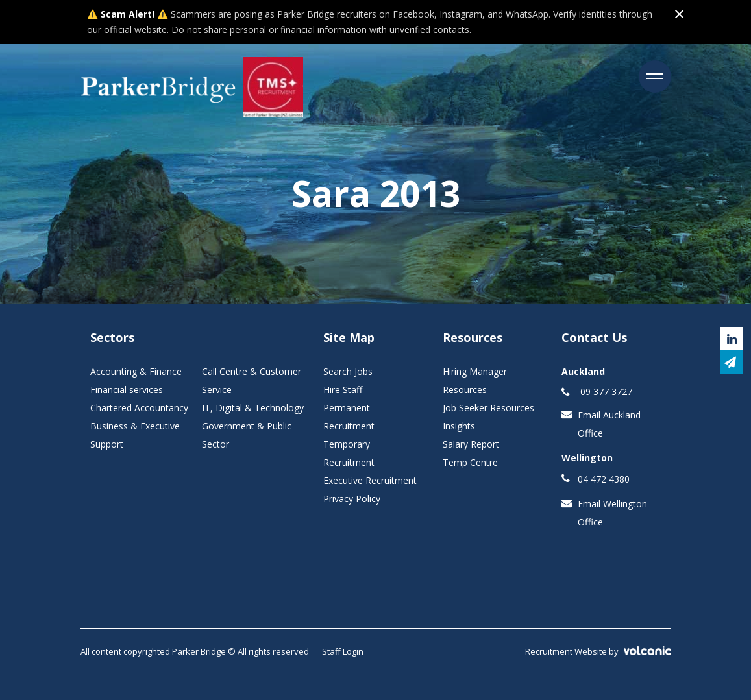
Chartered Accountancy (139, 408)
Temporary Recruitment (349, 453)
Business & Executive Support (135, 435)
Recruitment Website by (598, 651)
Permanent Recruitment (349, 417)
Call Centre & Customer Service (252, 380)
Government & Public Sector (247, 435)
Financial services (127, 390)
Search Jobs (348, 371)
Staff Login (343, 651)
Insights (459, 426)
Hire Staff (343, 390)
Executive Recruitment (370, 480)
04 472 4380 (604, 479)
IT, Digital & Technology (253, 408)
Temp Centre (470, 462)
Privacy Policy (352, 499)
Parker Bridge (158, 88)
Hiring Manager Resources (475, 380)
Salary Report (471, 444)
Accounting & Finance (136, 371)
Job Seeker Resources (488, 408)
